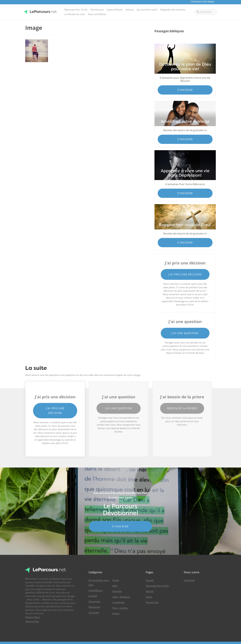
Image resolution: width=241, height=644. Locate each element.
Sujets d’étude (115, 10)
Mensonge (94, 607)
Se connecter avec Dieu (99, 583)
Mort (115, 586)
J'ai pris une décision (185, 274)
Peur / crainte (120, 608)
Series (149, 597)
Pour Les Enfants (97, 14)
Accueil (150, 580)
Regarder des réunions (173, 10)
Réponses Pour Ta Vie (76, 10)
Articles (130, 10)
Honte (116, 580)
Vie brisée (94, 613)
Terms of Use (32, 622)
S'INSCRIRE (120, 526)
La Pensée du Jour (75, 14)
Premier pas (97, 10)
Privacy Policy (33, 617)
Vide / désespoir (121, 597)
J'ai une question (185, 333)
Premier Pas (152, 602)
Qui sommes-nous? (147, 10)
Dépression (95, 602)
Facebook (189, 580)
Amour (116, 614)
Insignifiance (96, 590)
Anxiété (93, 596)
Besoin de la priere (182, 408)
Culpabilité (119, 602)
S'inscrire (185, 90)
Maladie (117, 591)
